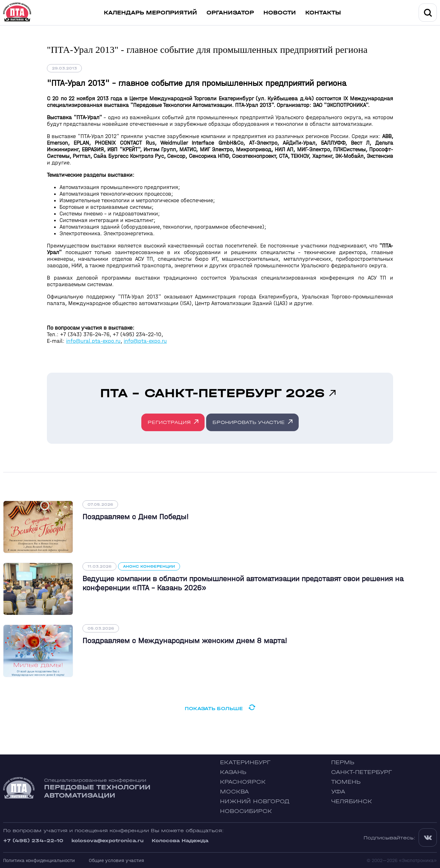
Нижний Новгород (255, 801)
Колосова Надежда (180, 840)
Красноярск (243, 782)
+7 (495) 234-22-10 (33, 840)
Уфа (338, 792)
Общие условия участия (116, 860)
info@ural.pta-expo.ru (93, 341)
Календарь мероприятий (150, 13)
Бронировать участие (249, 422)
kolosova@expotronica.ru (107, 840)
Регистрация (169, 422)
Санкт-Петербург (361, 772)
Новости (280, 13)
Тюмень (346, 782)
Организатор (230, 13)
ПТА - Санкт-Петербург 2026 (212, 393)
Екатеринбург (245, 762)
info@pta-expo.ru (145, 341)
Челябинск (352, 801)
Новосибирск (246, 811)
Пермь (343, 762)
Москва (234, 792)
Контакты (323, 13)
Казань (233, 772)
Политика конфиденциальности (39, 860)
